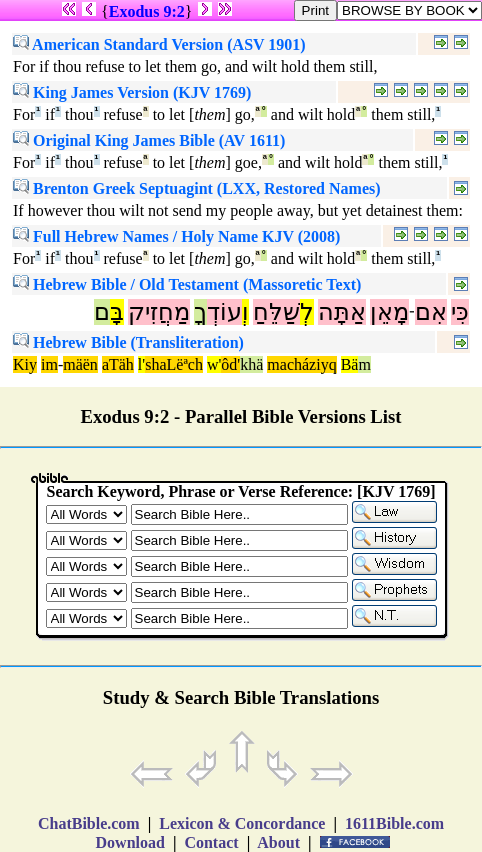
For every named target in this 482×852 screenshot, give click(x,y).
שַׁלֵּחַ (276, 312)
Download (130, 842)
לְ (307, 312)
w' (214, 364)
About (279, 842)
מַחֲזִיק (159, 312)
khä (251, 364)
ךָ (200, 312)
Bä (350, 364)
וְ (245, 312)
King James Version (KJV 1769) (132, 92)
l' (141, 364)
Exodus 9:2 (147, 11)
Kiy (25, 364)
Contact (211, 842)
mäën (80, 364)
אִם (431, 312)
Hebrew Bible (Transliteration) (128, 342)
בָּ (117, 312)
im (49, 364)
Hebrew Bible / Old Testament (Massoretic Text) (187, 284)
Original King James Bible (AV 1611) (149, 140)
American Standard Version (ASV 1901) (159, 44)
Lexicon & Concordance (242, 823)
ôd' (230, 364)
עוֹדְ (224, 312)
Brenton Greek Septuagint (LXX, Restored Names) (197, 188)
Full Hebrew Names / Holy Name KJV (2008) (176, 236)
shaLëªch (174, 364)
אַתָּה (342, 312)
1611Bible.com (394, 823)
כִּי (460, 312)
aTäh (118, 364)
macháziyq (301, 364)
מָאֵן (389, 312)
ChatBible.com (89, 823)
